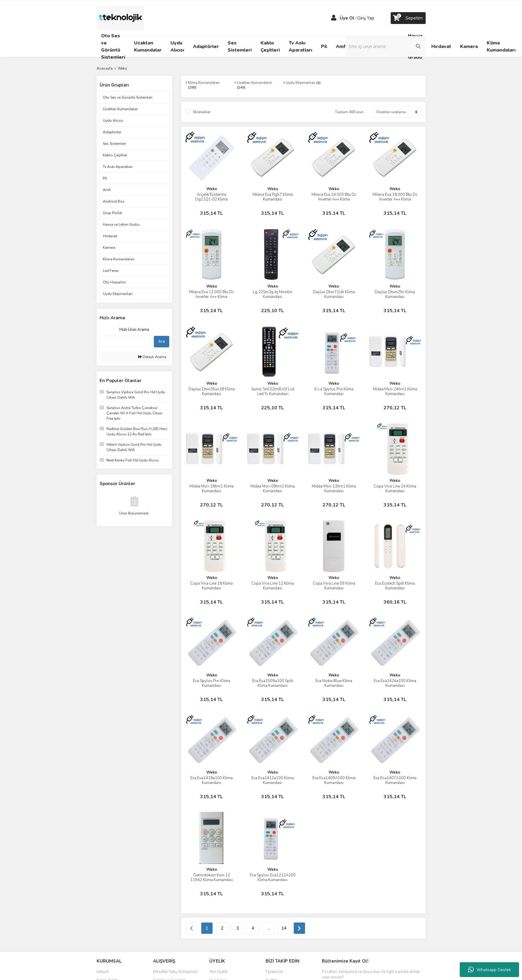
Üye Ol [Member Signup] (347, 18)
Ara (162, 341)
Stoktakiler (202, 112)
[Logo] (120, 18)
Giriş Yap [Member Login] (366, 18)
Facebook (274, 972)
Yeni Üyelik (218, 972)
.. (269, 928)
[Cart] (408, 18)
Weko (122, 68)
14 (284, 928)
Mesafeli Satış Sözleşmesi (175, 972)
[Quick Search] (124, 341)
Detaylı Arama (152, 357)
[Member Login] (334, 18)
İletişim (103, 972)
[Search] (386, 46)
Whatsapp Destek (490, 970)
